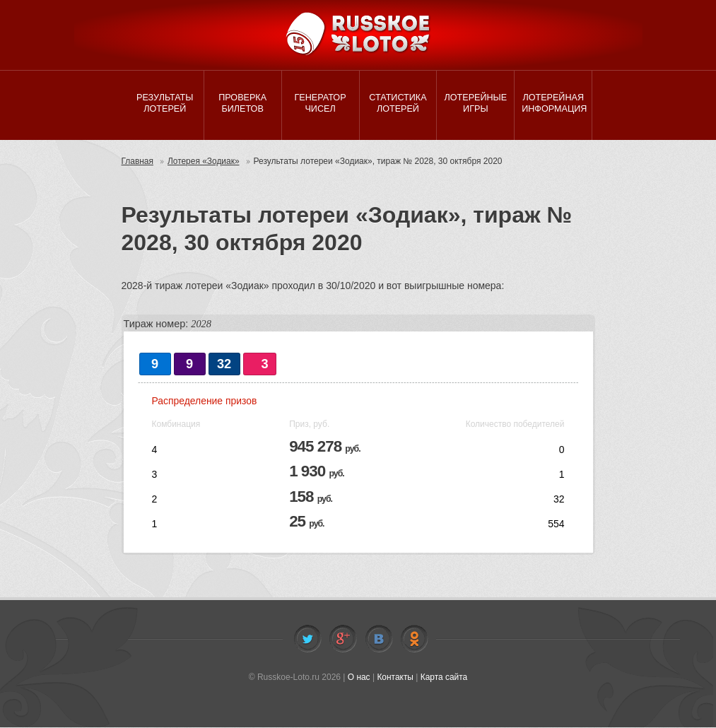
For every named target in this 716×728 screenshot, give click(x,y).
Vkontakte (379, 640)
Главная (138, 163)
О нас (358, 678)
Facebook (343, 640)
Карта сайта (444, 678)
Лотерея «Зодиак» (204, 163)
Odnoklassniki (414, 640)
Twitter (307, 640)
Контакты (395, 678)
